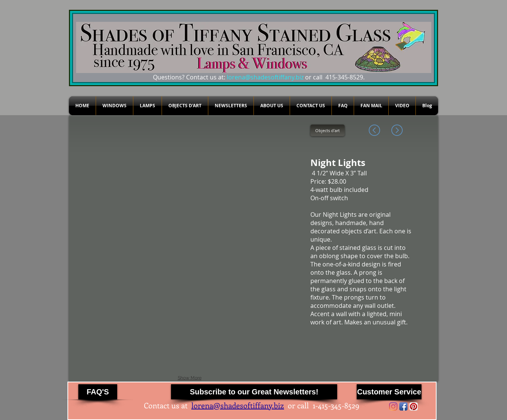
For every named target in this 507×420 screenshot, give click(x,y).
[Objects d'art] (328, 130)
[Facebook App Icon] (403, 406)
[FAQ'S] (98, 392)
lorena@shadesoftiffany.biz (265, 77)
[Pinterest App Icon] (414, 406)
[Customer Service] (389, 392)
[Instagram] (393, 406)
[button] (110, 159)
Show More (190, 378)
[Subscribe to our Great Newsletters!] (254, 392)
